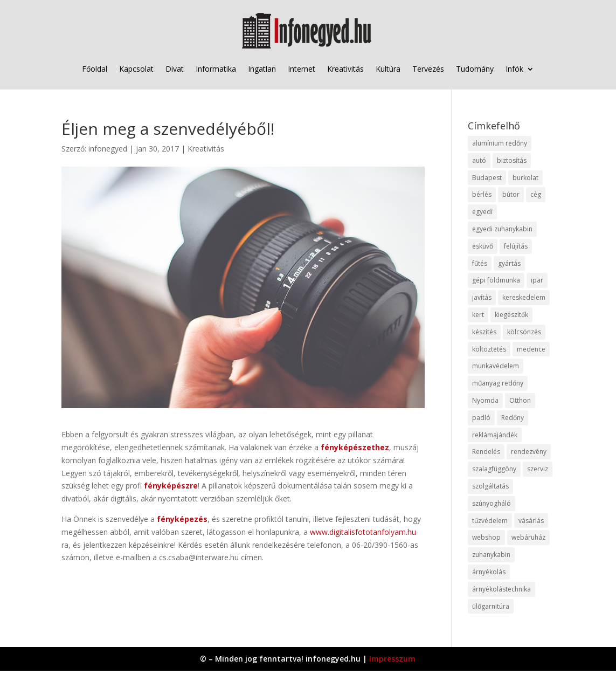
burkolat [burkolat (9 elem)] (525, 178)
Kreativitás (345, 69)
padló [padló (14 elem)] (481, 418)
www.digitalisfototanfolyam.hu (363, 532)
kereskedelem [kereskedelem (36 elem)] (524, 297)
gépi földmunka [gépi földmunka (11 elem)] (496, 280)
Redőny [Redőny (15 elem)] (513, 418)
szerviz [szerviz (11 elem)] (538, 469)
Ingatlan (262, 69)
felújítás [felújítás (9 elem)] (516, 246)
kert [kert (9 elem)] (478, 315)
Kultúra (388, 69)
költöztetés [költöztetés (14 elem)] (489, 349)
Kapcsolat (136, 69)
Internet (302, 69)
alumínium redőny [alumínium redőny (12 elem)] (500, 143)
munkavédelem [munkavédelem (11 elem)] (496, 366)
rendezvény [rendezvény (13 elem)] (529, 452)
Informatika (216, 69)
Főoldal (95, 69)
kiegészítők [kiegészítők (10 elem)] (511, 315)
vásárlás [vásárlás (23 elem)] (531, 521)
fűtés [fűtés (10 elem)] (480, 263)
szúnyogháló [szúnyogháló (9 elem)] (492, 503)
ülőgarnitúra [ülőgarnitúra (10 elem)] (491, 606)
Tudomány (475, 69)
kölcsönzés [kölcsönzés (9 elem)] (524, 332)
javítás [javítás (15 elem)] (482, 297)
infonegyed (108, 149)
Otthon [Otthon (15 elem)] (520, 400)
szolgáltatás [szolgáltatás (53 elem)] (490, 486)
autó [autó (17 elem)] (479, 160)
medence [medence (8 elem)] (531, 349)
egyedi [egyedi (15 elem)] (482, 212)
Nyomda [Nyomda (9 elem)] (485, 400)
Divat (175, 69)
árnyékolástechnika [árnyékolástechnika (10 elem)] (501, 589)
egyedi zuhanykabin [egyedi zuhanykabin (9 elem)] (502, 229)
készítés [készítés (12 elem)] (484, 332)
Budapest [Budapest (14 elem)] (487, 178)
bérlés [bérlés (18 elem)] (482, 194)
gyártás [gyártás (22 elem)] (509, 263)
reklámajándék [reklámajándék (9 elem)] (495, 435)
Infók (514, 69)
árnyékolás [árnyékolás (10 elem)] (489, 572)
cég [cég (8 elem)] (536, 194)
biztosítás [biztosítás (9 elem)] (512, 160)
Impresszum (392, 659)
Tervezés (428, 69)
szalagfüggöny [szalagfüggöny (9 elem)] (494, 469)
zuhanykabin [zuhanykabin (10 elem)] (491, 555)
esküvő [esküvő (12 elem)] (483, 246)
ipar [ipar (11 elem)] (537, 280)
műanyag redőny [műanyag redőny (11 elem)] (498, 383)
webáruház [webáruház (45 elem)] (528, 537)
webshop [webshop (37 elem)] (486, 537)
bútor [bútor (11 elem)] (511, 194)
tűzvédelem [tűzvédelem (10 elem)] (490, 521)
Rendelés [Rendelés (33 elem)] (486, 452)
